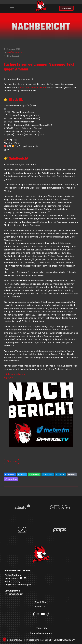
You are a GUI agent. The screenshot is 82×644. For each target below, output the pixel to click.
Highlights (9, 378)
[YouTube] (43, 614)
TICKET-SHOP (66, 8)
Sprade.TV (40, 607)
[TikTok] (48, 614)
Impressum (41, 628)
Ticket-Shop (41, 602)
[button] (5, 639)
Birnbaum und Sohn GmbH (33, 87)
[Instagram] (38, 614)
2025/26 (10, 53)
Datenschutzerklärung (41, 633)
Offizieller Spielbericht (15, 374)
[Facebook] (34, 614)
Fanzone (18, 53)
